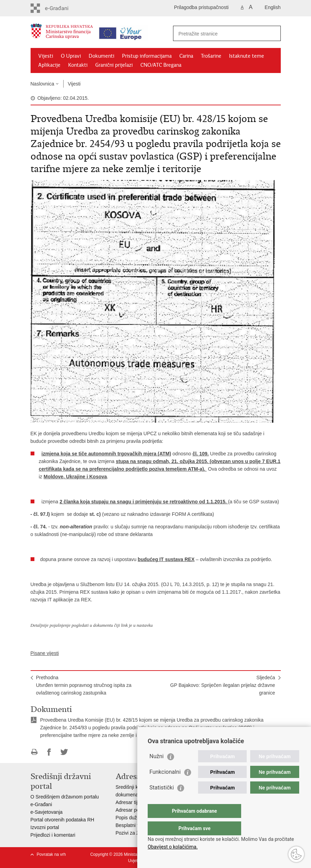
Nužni (157, 770)
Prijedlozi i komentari (53, 835)
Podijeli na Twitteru (64, 752)
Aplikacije (49, 65)
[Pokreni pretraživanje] (273, 33)
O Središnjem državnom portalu (65, 797)
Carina (186, 56)
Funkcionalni (165, 786)
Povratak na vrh (51, 854)
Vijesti (46, 56)
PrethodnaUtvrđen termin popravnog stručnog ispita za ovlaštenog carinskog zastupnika (84, 685)
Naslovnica (42, 84)
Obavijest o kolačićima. (173, 847)
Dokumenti (101, 56)
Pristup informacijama (147, 56)
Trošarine (211, 56)
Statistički (162, 801)
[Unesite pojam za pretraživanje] (219, 34)
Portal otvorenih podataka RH (63, 820)
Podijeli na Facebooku (49, 752)
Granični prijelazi (114, 65)
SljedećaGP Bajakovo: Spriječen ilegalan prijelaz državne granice (223, 685)
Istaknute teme (247, 56)
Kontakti (78, 65)
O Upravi (71, 56)
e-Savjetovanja (47, 812)
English (273, 7)
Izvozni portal (45, 827)
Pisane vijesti (45, 653)
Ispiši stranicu (34, 752)
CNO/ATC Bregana (161, 65)
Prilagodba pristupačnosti (201, 7)
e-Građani (41, 804)
